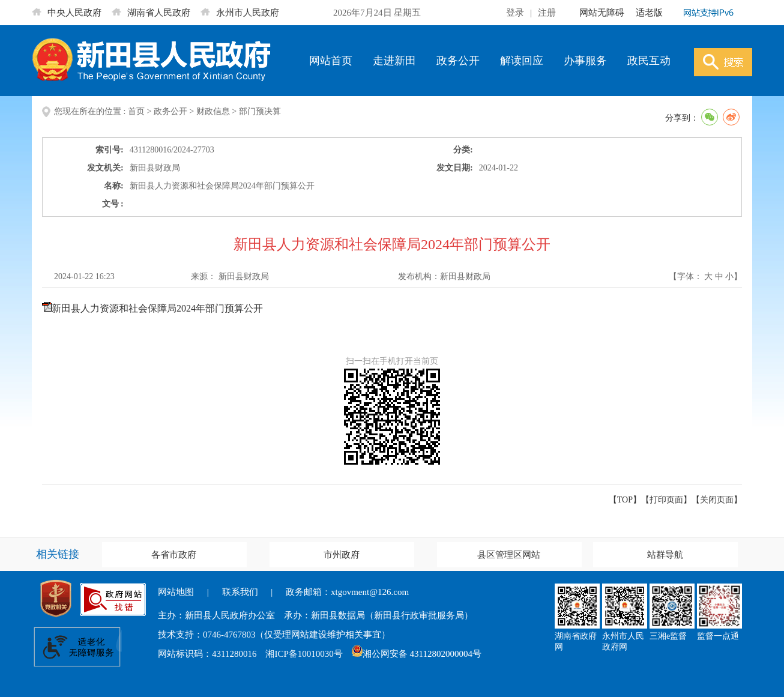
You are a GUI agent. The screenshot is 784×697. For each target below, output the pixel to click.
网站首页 (331, 61)
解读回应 (522, 61)
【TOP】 (625, 500)
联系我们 (240, 592)
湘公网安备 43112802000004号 (417, 654)
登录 (515, 13)
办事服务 (585, 61)
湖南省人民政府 (151, 13)
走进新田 (394, 61)
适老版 (649, 13)
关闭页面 (717, 500)
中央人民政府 (67, 13)
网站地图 (176, 592)
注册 (547, 13)
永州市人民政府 (240, 13)
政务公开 (458, 61)
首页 (136, 111)
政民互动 (649, 61)
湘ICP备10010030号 (304, 654)
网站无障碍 (602, 13)
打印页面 (666, 500)
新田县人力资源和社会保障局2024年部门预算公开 (157, 308)
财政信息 (213, 111)
